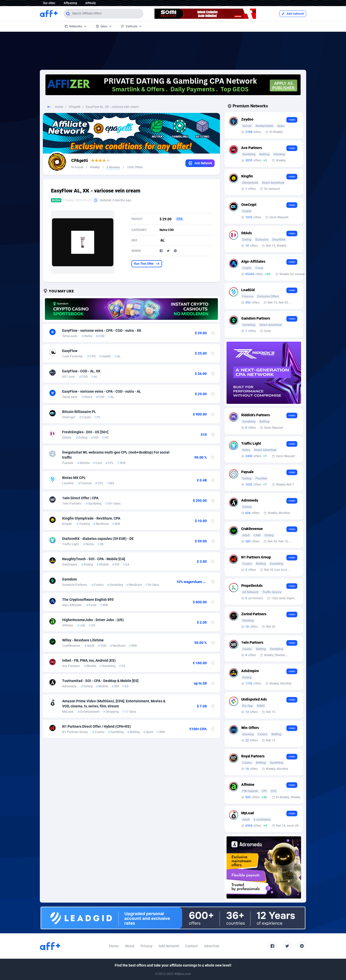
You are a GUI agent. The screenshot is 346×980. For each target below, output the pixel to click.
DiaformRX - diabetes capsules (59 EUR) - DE (98, 539)
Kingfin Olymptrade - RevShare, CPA (91, 518)
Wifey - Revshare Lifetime (83, 640)
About (130, 946)
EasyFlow (70, 351)
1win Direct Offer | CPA (80, 498)
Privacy (146, 946)
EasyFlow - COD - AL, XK (81, 371)
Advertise (212, 946)
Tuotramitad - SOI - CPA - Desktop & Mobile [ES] (100, 681)
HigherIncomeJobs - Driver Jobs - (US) (93, 620)
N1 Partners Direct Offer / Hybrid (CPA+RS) (97, 726)
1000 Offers (135, 167)
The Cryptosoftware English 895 (88, 600)
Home (59, 107)
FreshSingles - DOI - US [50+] (85, 432)
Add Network (169, 946)
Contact (192, 946)
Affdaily (91, 3)
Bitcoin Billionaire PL (79, 412)
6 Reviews (113, 167)
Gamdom (70, 579)
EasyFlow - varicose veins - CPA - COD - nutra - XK (102, 330)
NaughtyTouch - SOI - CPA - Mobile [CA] (94, 559)
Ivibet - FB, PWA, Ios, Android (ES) (89, 660)
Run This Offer (147, 264)
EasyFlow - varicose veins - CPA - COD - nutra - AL (102, 391)
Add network (293, 14)
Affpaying (70, 3)
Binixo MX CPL (74, 478)
